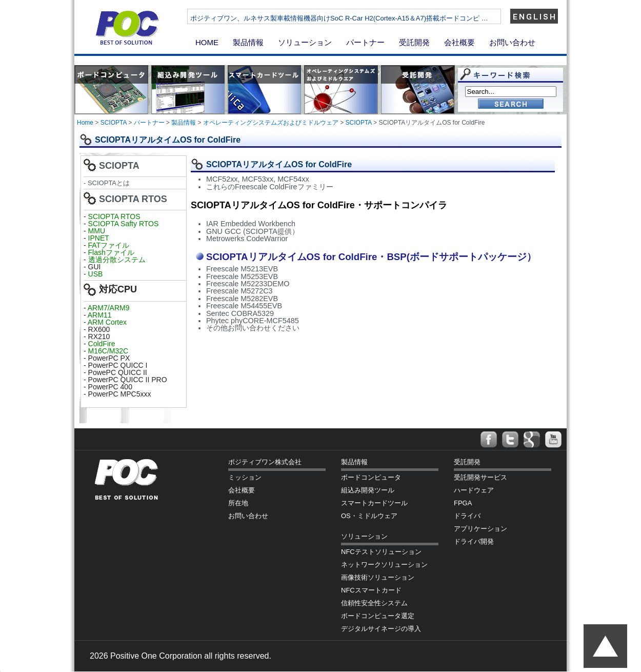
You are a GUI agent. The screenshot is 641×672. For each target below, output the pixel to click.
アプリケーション (480, 529)
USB (96, 274)
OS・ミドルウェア (369, 516)
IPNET (99, 238)
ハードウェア (474, 490)
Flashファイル (111, 252)
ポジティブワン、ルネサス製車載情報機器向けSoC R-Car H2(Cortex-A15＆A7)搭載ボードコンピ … (374, 18)
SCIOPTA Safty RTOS (124, 224)
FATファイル (109, 245)
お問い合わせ (512, 42)
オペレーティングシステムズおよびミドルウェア (271, 123)
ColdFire (102, 344)
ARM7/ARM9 (109, 308)
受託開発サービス (480, 477)
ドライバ (467, 516)
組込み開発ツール (368, 490)
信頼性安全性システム (374, 603)
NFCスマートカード (371, 590)
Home (85, 123)
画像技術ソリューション (378, 577)
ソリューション (305, 42)
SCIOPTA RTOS (114, 216)
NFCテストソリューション (381, 552)
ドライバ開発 (474, 541)
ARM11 (100, 315)
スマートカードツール (374, 503)
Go (511, 104)
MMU (97, 231)
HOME (207, 42)
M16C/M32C (108, 351)
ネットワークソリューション (384, 565)
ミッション (245, 477)
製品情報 (248, 42)
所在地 (238, 503)
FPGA (463, 503)
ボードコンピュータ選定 (378, 616)
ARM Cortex (107, 322)
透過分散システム (117, 260)
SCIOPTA (114, 123)
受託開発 (414, 42)
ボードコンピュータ (371, 477)
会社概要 (459, 42)
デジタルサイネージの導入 (381, 629)
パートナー (365, 42)
